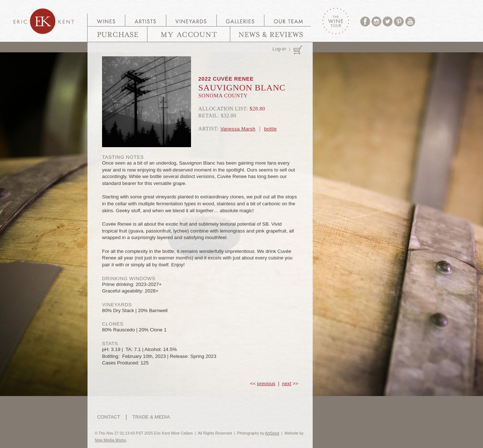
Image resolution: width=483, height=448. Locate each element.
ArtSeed (272, 433)
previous (266, 384)
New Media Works (110, 440)
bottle (270, 129)
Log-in (279, 49)
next (287, 384)
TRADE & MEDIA (151, 417)
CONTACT (108, 417)
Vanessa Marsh (238, 129)
